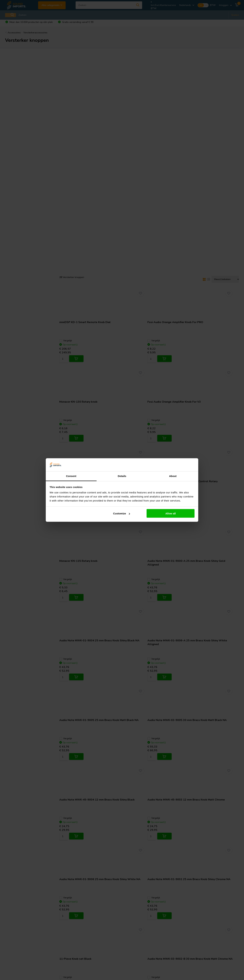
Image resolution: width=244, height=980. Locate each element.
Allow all (171, 513)
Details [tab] (122, 476)
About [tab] (173, 476)
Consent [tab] (71, 476)
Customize (122, 513)
